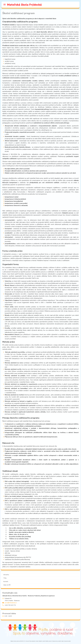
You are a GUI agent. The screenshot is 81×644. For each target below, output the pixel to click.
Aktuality (6, 575)
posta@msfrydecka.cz (11, 603)
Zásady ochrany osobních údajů (58, 641)
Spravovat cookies (67, 641)
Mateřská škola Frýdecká (24, 5)
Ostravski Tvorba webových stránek (32, 641)
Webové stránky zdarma (15, 641)
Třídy (5, 578)
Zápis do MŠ (7, 585)
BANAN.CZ (23, 641)
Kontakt (6, 582)
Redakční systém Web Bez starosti (45, 641)
